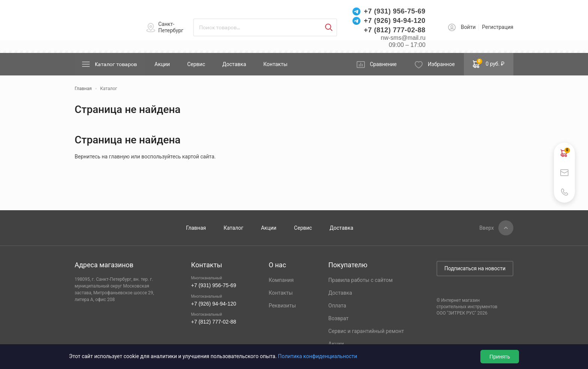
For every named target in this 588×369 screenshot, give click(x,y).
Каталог (233, 228)
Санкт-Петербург (171, 27)
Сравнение (383, 64)
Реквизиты (282, 306)
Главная (196, 228)
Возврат (339, 318)
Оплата (337, 306)
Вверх (487, 228)
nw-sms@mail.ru (403, 38)
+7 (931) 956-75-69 (394, 11)
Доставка (234, 64)
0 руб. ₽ (489, 63)
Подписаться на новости (475, 268)
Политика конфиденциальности (317, 356)
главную (119, 157)
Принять (500, 357)
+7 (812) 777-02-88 (394, 30)
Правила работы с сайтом (361, 280)
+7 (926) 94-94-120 (394, 21)
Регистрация (498, 27)
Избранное (441, 64)
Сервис (196, 64)
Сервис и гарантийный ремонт (366, 331)
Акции (162, 64)
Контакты (275, 64)
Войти (468, 27)
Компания (281, 280)
